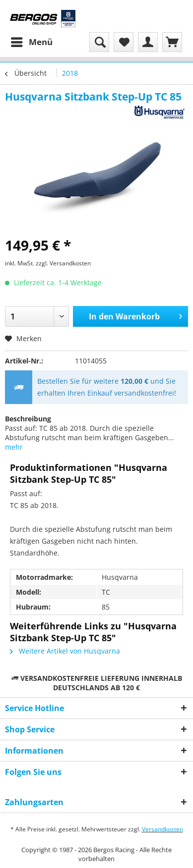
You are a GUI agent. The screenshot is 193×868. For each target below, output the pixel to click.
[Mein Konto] (148, 42)
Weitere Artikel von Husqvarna (65, 651)
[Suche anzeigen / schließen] (99, 42)
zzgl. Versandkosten (63, 263)
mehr (14, 447)
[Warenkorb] (172, 42)
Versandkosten (162, 829)
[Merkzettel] (124, 42)
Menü (32, 41)
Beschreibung (28, 419)
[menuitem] (31, 42)
